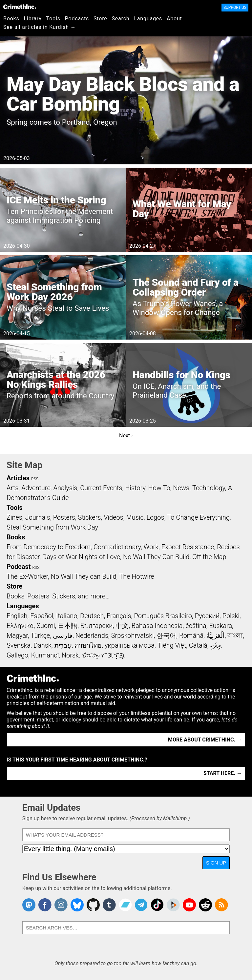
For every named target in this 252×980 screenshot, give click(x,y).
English (17, 616)
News (181, 488)
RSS (35, 479)
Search (121, 19)
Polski (231, 616)
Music (135, 517)
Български (97, 626)
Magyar (17, 636)
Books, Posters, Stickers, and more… (58, 596)
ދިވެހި (216, 645)
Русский (207, 616)
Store (100, 19)
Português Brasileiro (163, 616)
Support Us (235, 8)
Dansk (42, 645)
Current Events (101, 488)
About (174, 19)
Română (191, 636)
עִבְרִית (63, 645)
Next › (126, 436)
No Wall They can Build (84, 576)
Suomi (46, 626)
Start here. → (223, 773)
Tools (53, 19)
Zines (14, 517)
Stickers (90, 517)
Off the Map (209, 557)
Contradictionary (117, 547)
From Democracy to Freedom (49, 547)
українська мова (130, 645)
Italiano (67, 616)
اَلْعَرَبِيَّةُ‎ (216, 636)
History (135, 488)
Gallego (17, 655)
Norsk (70, 655)
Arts (12, 488)
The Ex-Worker (27, 576)
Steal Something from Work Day (52, 527)
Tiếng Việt (172, 645)
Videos (114, 517)
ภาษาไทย (88, 645)
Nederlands (92, 636)
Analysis (65, 488)
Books (11, 19)
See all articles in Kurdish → (40, 27)
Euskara (220, 626)
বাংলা (235, 636)
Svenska (19, 645)
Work (151, 547)
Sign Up (216, 863)
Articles (18, 478)
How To (159, 488)
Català (198, 645)
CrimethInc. (20, 7)
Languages (148, 19)
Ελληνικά (20, 626)
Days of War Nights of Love (81, 557)
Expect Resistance (188, 547)
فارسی (63, 636)
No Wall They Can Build (156, 557)
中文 (122, 626)
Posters (64, 517)
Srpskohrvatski (133, 636)
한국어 (166, 636)
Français (119, 616)
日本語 (68, 626)
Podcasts (77, 19)
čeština (196, 626)
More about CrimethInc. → (205, 740)
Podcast (19, 567)
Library (33, 19)
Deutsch (92, 616)
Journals (38, 517)
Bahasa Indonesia (157, 626)
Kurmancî (45, 655)
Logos (155, 517)
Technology (209, 488)
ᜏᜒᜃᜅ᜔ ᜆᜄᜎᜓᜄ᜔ (103, 655)
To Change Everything (198, 517)
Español (42, 616)
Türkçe (40, 636)
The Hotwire (136, 576)
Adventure (36, 488)
